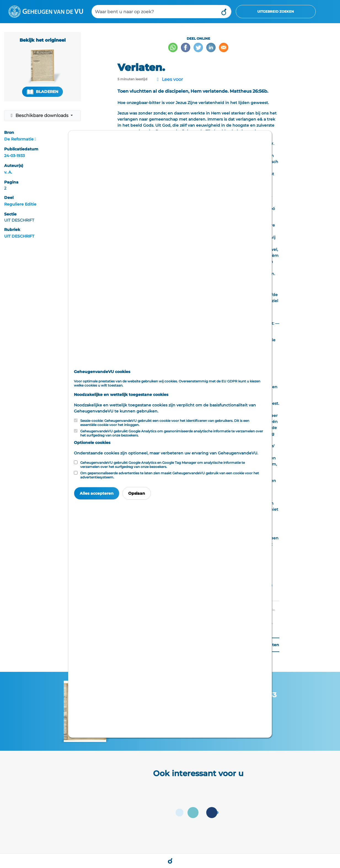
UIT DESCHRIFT (19, 236)
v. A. (8, 172)
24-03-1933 (14, 156)
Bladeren (42, 92)
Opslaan (137, 493)
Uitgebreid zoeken (276, 11)
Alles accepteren (97, 493)
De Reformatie (19, 139)
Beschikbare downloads (39, 115)
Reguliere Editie (20, 204)
